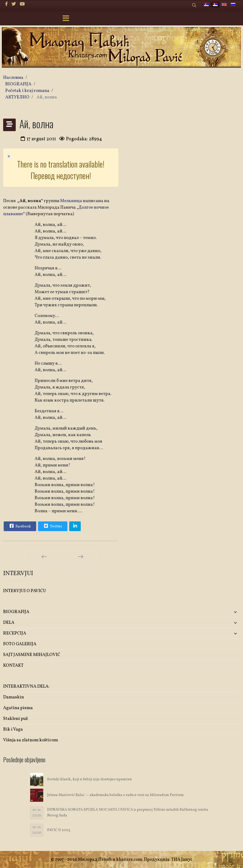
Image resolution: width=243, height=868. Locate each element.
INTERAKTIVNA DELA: (26, 686)
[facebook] (6, 4)
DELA (9, 623)
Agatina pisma (18, 708)
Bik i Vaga (13, 729)
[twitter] (14, 4)
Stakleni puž (16, 719)
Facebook (20, 526)
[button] (201, 612)
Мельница (71, 201)
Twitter (52, 526)
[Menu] (66, 19)
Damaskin (13, 697)
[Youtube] (22, 4)
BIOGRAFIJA (16, 612)
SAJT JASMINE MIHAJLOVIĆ (32, 655)
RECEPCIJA (15, 633)
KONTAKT (13, 666)
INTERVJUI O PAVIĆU (25, 591)
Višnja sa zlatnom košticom (31, 740)
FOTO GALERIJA (20, 644)
